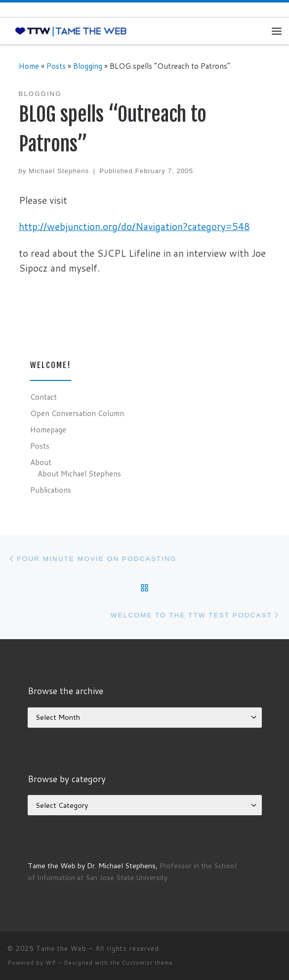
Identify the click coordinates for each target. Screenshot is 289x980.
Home (29, 66)
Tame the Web (61, 948)
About (41, 462)
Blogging (88, 66)
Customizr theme (147, 963)
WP (51, 963)
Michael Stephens (59, 171)
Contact (43, 397)
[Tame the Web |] (71, 31)
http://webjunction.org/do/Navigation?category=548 (134, 226)
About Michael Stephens (79, 473)
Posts (56, 66)
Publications (51, 490)
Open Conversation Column (77, 413)
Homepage (48, 429)
